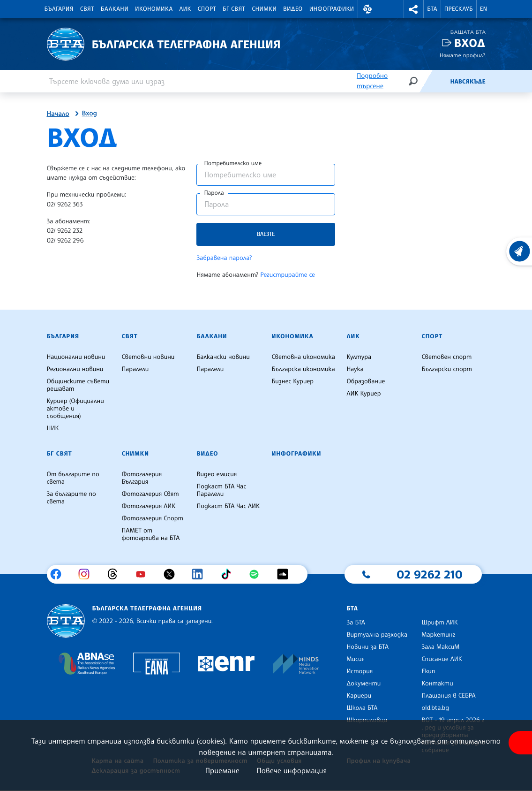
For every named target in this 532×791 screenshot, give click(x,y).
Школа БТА (362, 708)
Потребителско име (233, 163)
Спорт (207, 9)
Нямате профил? (463, 55)
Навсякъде (468, 82)
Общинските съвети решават (78, 385)
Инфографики (332, 9)
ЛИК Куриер (363, 394)
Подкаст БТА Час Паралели (221, 490)
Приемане (222, 770)
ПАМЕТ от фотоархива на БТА (150, 534)
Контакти (437, 684)
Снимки (264, 9)
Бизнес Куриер (292, 381)
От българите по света (73, 478)
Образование (366, 381)
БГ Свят (234, 9)
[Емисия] (435, 81)
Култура (359, 357)
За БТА (356, 623)
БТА (432, 9)
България (59, 9)
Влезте (266, 234)
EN (484, 9)
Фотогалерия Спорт (152, 518)
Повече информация (292, 770)
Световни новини (148, 357)
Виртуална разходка (377, 635)
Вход (470, 43)
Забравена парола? (224, 258)
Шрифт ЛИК (439, 623)
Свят (87, 9)
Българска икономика (303, 369)
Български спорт (446, 369)
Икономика (154, 9)
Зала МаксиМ (440, 647)
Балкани (115, 9)
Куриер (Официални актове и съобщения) (75, 409)
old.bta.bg (435, 708)
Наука (355, 369)
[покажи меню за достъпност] (520, 743)
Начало (58, 114)
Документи (363, 684)
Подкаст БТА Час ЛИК (228, 506)
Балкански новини (223, 357)
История (360, 671)
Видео (293, 9)
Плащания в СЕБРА (448, 696)
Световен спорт (446, 357)
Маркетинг (438, 635)
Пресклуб (459, 9)
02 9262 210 (429, 574)
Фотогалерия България (142, 478)
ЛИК (185, 9)
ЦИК (53, 428)
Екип (428, 671)
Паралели (135, 369)
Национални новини (76, 357)
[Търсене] (413, 81)
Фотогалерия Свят (150, 494)
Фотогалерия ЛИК (148, 506)
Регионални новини (75, 369)
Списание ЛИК (442, 659)
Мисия (356, 659)
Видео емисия (217, 474)
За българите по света (71, 498)
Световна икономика (303, 357)
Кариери (359, 696)
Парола (214, 193)
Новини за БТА (367, 647)
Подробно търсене (372, 81)
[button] (368, 9)
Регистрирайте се (288, 275)
